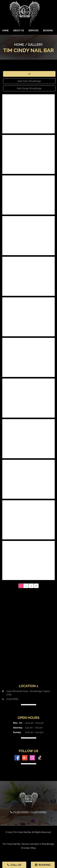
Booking (48, 31)
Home (5, 31)
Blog (34, 848)
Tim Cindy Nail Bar (11, 844)
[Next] (36, 586)
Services (33, 31)
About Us (19, 31)
